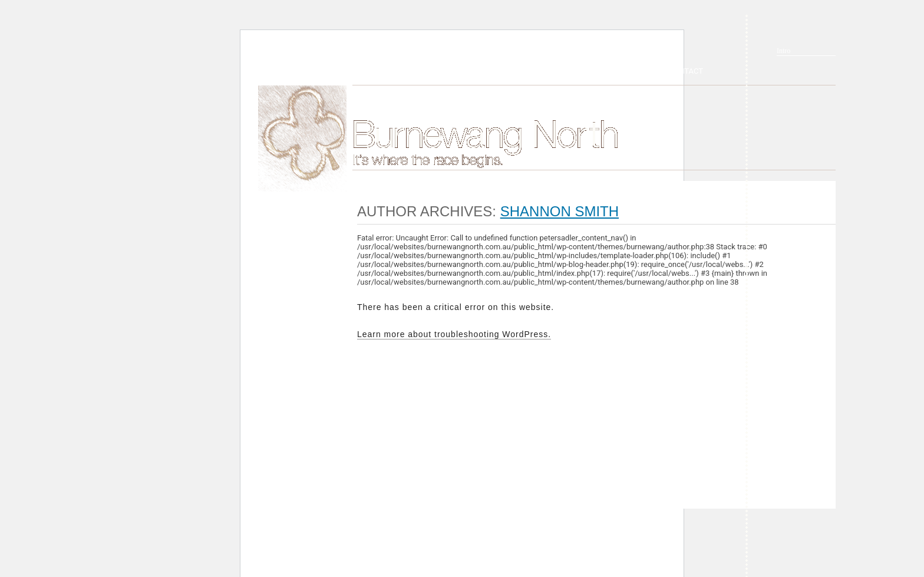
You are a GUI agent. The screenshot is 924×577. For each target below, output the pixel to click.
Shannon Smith (560, 211)
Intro (783, 51)
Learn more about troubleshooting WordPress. (454, 334)
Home (302, 139)
